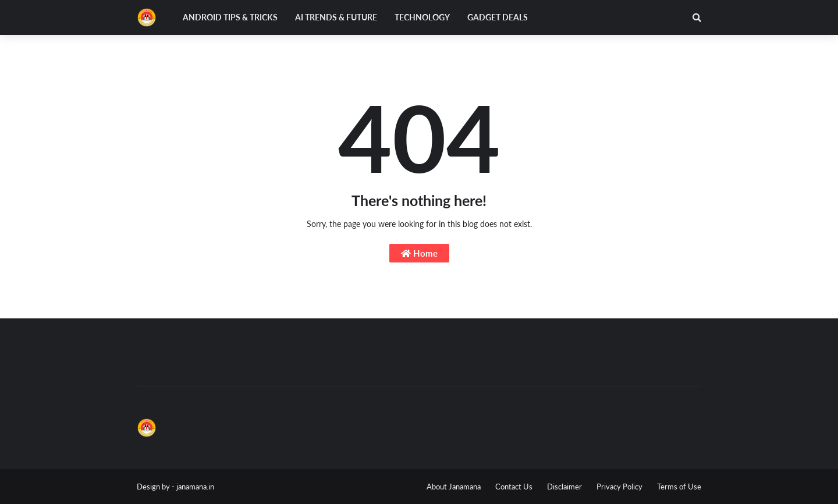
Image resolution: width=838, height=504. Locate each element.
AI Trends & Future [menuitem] (336, 17)
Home (419, 253)
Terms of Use (679, 487)
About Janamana (454, 487)
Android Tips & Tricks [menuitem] (230, 17)
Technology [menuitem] (422, 17)
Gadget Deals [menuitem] (498, 17)
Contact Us (514, 487)
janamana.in (195, 487)
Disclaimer (564, 487)
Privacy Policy (619, 487)
